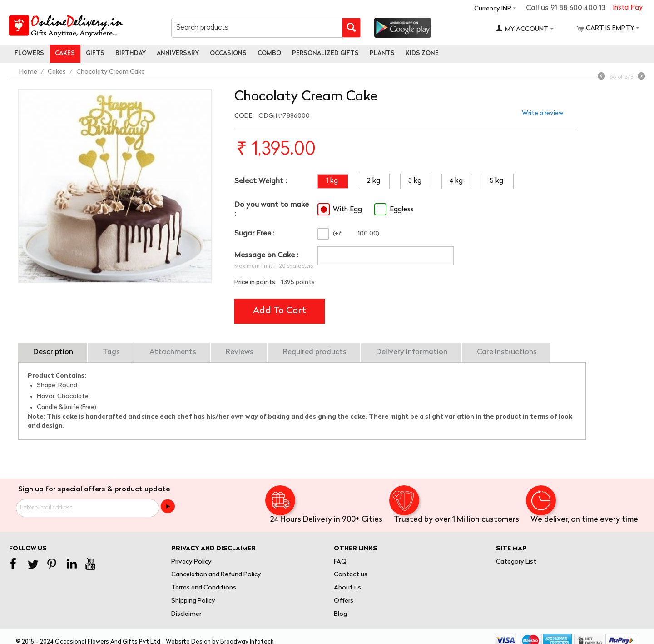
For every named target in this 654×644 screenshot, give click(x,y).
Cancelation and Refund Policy (216, 575)
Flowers (29, 53)
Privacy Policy (191, 562)
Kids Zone (422, 53)
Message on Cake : (266, 255)
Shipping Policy (193, 601)
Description (53, 352)
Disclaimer (186, 614)
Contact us (351, 575)
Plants (382, 53)
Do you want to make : (272, 209)
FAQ (340, 562)
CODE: (244, 116)
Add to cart (280, 311)
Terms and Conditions (204, 588)
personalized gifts (325, 53)
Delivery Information (412, 352)
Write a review (543, 113)
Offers (344, 601)
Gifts (95, 53)
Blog (340, 614)
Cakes (65, 53)
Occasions (228, 53)
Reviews (240, 352)
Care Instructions (507, 352)
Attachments (173, 352)
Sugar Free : (254, 234)
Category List (516, 562)
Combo (269, 53)
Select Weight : (260, 181)
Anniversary (178, 53)
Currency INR (493, 9)
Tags (111, 352)
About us (347, 588)
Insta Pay (628, 8)
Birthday (131, 53)
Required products (315, 352)
